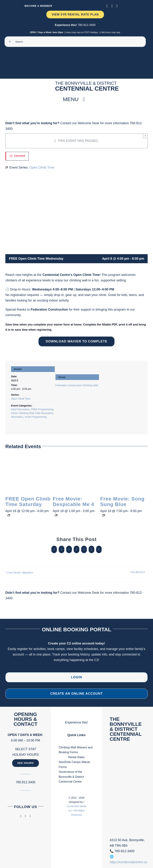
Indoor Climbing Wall (23, 413)
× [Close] (145, 136)
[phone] (117, 6)
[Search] (10, 42)
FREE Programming (42, 409)
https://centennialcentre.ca (128, 862)
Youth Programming (35, 417)
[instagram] (112, 6)
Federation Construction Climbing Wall (77, 385)
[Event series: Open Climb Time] (9, 515)
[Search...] (75, 42)
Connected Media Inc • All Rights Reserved (76, 811)
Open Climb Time (21, 399)
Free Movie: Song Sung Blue (122, 502)
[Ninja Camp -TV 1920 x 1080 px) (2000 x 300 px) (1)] (75, 54)
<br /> (128, 792)
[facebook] (107, 6)
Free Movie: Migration (20, 572)
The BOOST (138, 572)
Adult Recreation (20, 409)
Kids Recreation (44, 413)
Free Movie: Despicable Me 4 (73, 502)
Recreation (17, 417)
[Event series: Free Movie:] (56, 515)
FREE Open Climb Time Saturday (28, 502)
